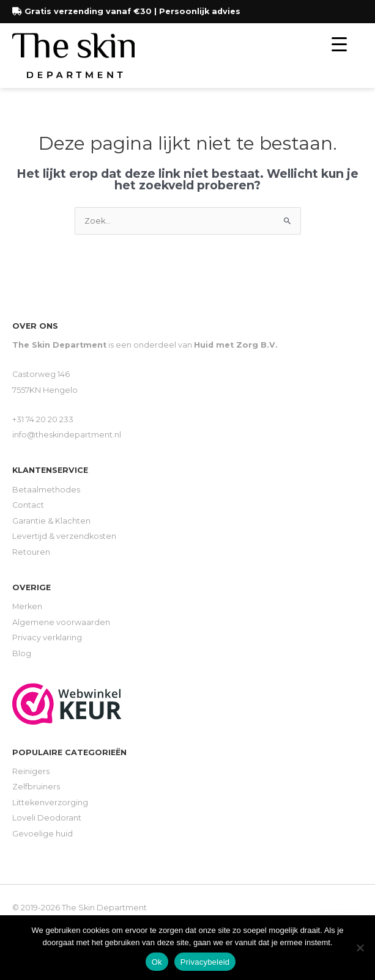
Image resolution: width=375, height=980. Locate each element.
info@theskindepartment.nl (67, 435)
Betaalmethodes (46, 490)
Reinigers (31, 771)
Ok (157, 962)
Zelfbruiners (36, 787)
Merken (27, 606)
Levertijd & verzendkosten (64, 536)
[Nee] (360, 948)
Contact (28, 505)
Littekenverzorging (50, 803)
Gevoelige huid (43, 834)
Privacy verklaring (47, 638)
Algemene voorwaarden (61, 622)
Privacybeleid (205, 962)
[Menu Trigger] (339, 44)
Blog (22, 653)
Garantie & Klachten (51, 521)
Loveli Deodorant (47, 818)
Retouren (31, 552)
